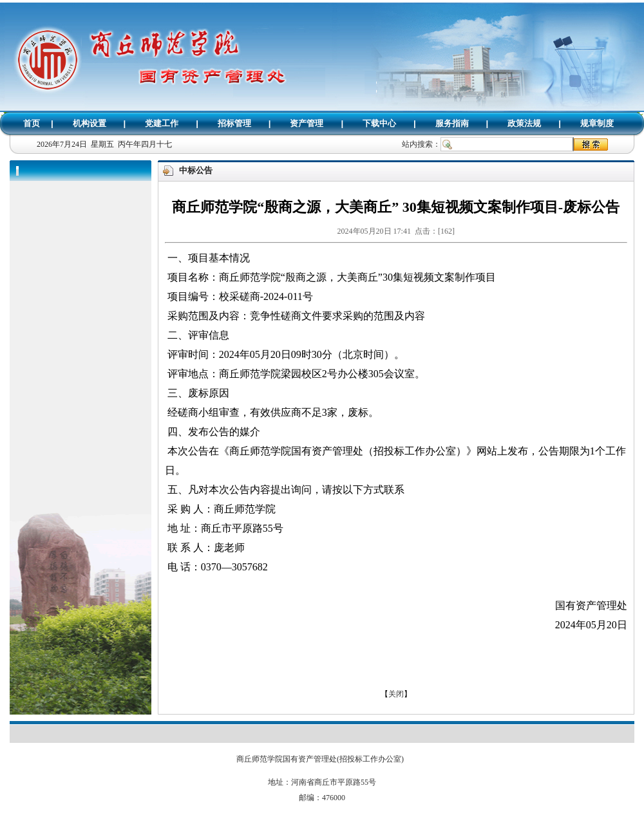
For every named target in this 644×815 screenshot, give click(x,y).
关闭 (396, 694)
